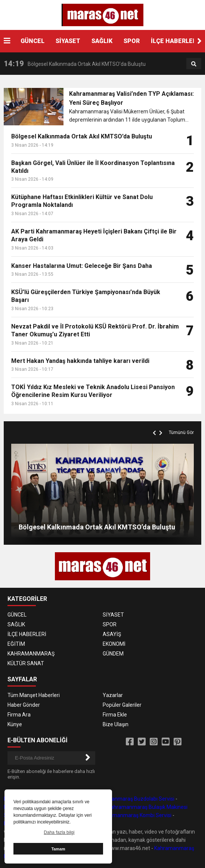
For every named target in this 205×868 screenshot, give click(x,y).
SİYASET (68, 41)
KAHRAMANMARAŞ (31, 654)
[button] (199, 41)
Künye (15, 724)
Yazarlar (113, 695)
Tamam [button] (58, 849)
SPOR (132, 41)
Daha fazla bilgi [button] (59, 832)
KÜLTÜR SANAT (26, 663)
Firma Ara (19, 715)
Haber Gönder (24, 705)
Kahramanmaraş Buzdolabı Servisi (134, 799)
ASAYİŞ (112, 634)
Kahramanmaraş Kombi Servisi (135, 815)
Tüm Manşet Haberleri (34, 695)
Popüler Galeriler (122, 705)
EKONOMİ (114, 644)
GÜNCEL (32, 41)
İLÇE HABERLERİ (175, 41)
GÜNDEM (113, 654)
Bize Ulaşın (116, 724)
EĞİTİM (16, 644)
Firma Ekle (115, 715)
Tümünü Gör (181, 433)
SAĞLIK (102, 41)
